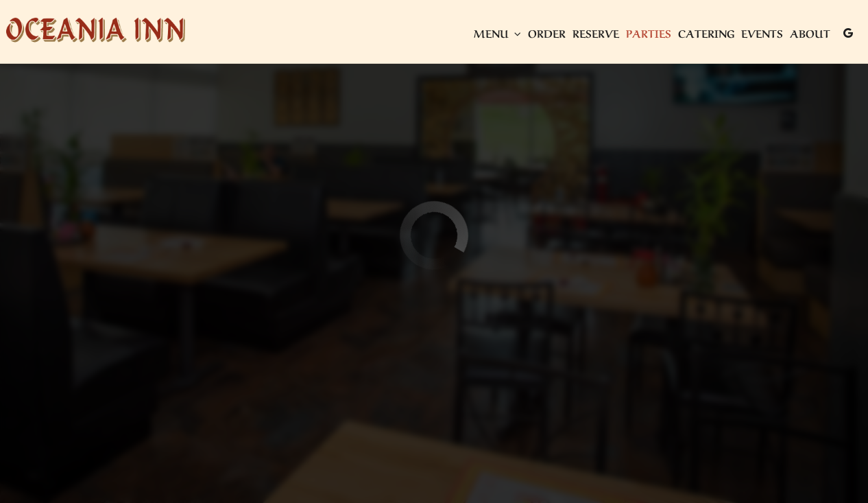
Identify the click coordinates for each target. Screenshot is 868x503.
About (809, 34)
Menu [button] (496, 34)
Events (761, 34)
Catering (705, 34)
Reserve (594, 34)
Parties (647, 34)
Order (545, 34)
